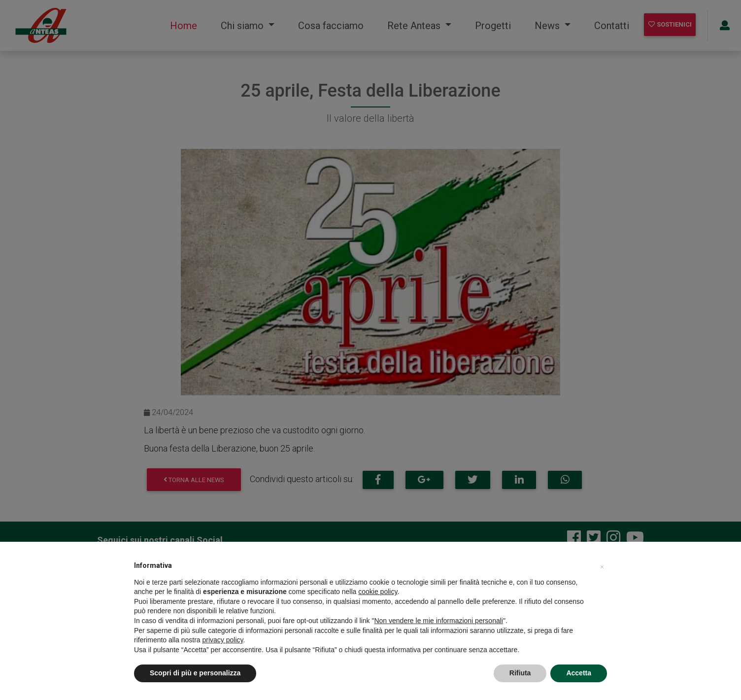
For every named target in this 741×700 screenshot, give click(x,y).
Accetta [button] (579, 673)
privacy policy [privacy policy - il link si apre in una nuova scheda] (223, 640)
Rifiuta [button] (520, 673)
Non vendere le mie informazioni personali (438, 621)
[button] (602, 565)
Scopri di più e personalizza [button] (195, 673)
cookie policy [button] (378, 592)
